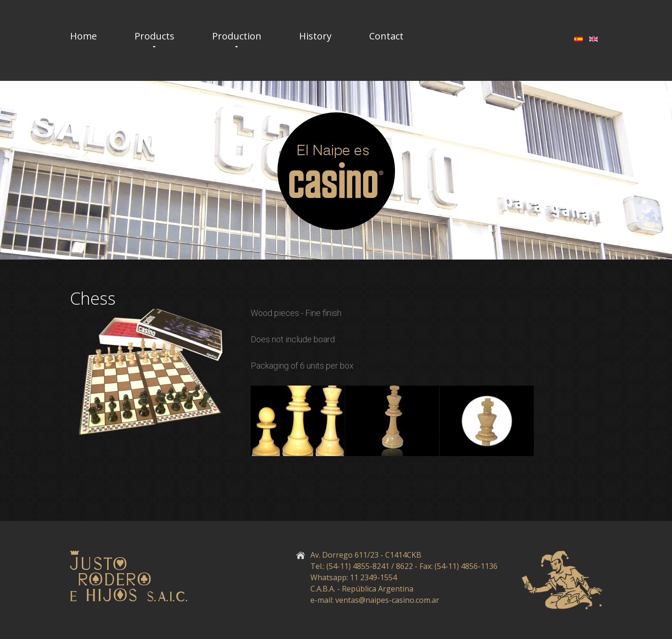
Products (154, 36)
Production (237, 36)
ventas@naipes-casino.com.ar (387, 600)
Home (83, 36)
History (315, 36)
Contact (386, 36)
